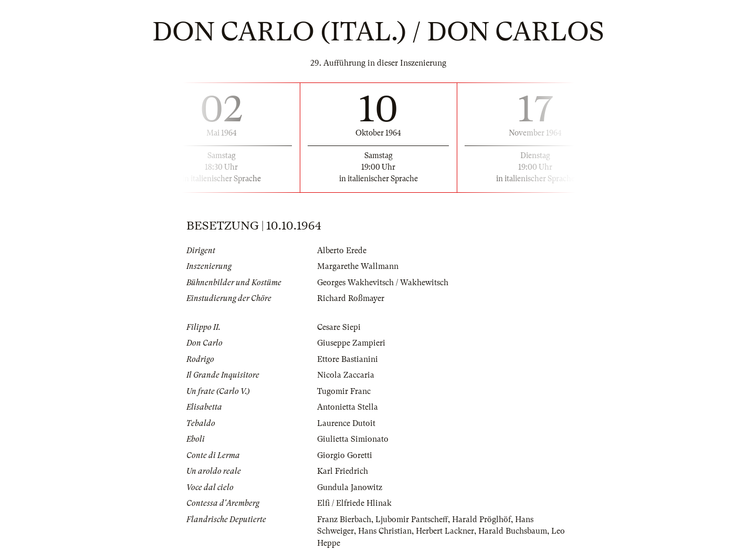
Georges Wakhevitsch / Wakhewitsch (383, 283)
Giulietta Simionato (353, 439)
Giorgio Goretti (345, 455)
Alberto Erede (342, 251)
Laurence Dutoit (346, 423)
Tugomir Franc (344, 391)
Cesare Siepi (339, 327)
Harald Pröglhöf (481, 519)
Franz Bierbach (344, 519)
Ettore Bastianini (348, 359)
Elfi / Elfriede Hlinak (354, 503)
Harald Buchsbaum (513, 531)
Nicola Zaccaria (346, 375)
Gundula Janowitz (350, 487)
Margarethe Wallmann (358, 266)
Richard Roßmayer (351, 298)
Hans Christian (385, 531)
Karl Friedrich (343, 471)
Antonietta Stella (348, 407)
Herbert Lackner (445, 531)
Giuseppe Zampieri (351, 343)
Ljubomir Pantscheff (412, 519)
